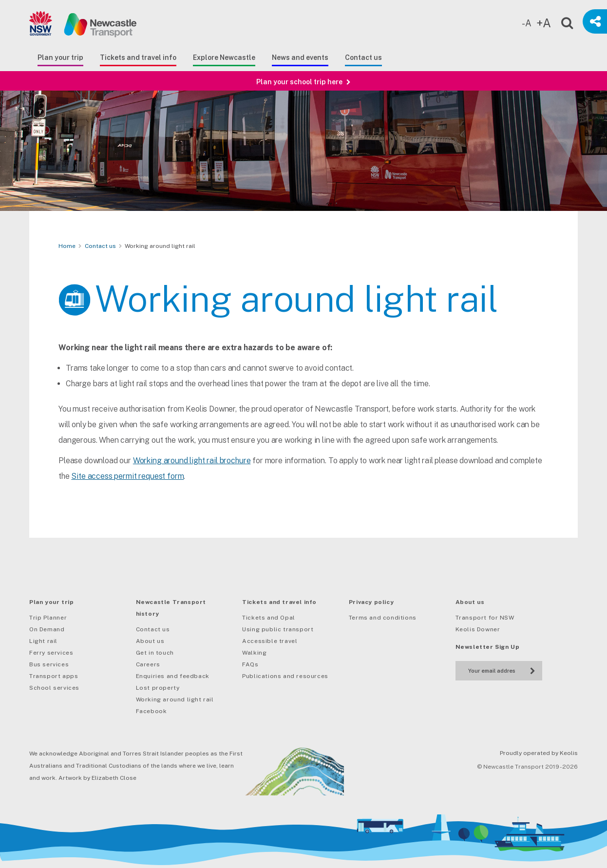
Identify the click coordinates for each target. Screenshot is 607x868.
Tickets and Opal (269, 618)
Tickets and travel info (138, 57)
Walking (254, 653)
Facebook (152, 711)
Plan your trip (60, 57)
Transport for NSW (485, 618)
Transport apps (54, 676)
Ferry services (51, 653)
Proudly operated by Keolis (539, 753)
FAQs (250, 664)
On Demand (47, 629)
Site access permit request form (127, 485)
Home (67, 246)
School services (54, 688)
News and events (300, 57)
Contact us (363, 57)
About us (150, 641)
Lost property (158, 688)
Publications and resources (285, 676)
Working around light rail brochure (192, 470)
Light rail (43, 641)
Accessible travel (270, 641)
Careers (148, 664)
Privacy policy (371, 602)
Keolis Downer (478, 629)
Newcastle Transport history (171, 608)
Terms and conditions (383, 618)
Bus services (49, 664)
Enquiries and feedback (173, 676)
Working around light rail (175, 699)
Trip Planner (48, 618)
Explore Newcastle (224, 57)
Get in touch (155, 653)
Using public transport (278, 629)
